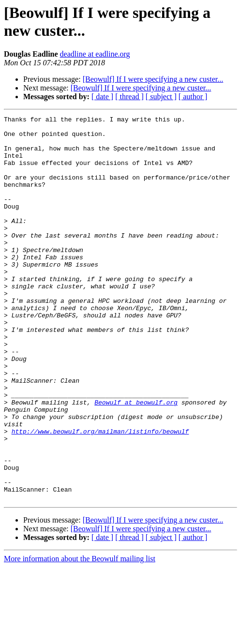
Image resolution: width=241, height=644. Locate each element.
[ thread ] (129, 97)
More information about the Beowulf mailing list (80, 636)
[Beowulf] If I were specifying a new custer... (153, 79)
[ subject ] (161, 97)
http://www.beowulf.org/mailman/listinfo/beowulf (100, 495)
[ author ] (193, 97)
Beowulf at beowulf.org (136, 460)
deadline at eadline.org (95, 54)
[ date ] (102, 97)
